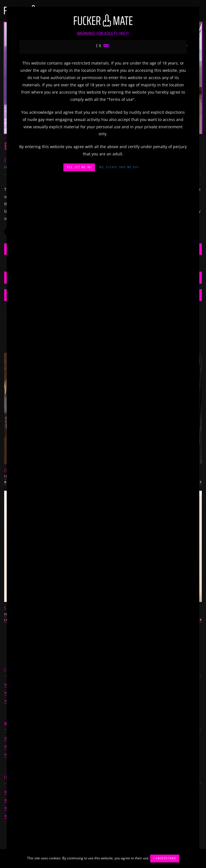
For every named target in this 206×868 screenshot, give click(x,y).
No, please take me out (119, 167)
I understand (165, 858)
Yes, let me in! (79, 167)
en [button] (103, 46)
